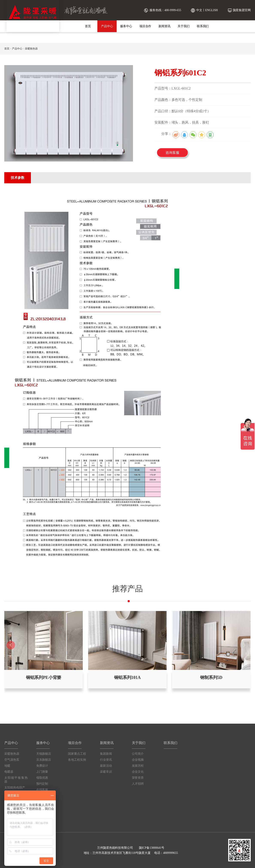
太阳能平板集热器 (16, 780)
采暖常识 (106, 772)
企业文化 (138, 772)
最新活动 (106, 766)
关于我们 (184, 26)
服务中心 (126, 26)
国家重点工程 (77, 754)
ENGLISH (211, 10)
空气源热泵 (12, 760)
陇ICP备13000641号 (152, 848)
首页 (88, 26)
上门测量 (42, 772)
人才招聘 (138, 784)
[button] (244, 645)
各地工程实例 (77, 760)
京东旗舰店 (44, 760)
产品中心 (107, 26)
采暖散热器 (31, 49)
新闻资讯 (164, 26)
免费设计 (42, 766)
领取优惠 (42, 778)
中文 (199, 10)
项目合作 (145, 26)
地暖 (7, 766)
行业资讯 (106, 760)
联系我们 (203, 26)
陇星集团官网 (242, 10)
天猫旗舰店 (44, 754)
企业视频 (138, 760)
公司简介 (138, 754)
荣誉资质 (138, 778)
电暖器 (9, 772)
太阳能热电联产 (15, 788)
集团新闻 (106, 754)
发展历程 (138, 766)
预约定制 (42, 784)
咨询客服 (172, 153)
